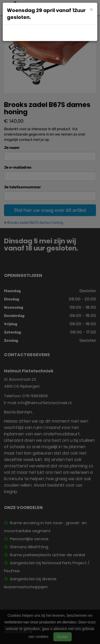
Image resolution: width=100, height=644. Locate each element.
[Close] (91, 9)
